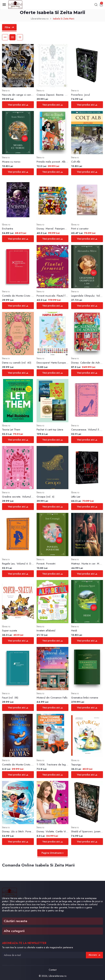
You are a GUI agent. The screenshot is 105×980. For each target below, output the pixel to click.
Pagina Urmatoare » (53, 853)
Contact (53, 970)
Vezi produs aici (18, 105)
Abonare (94, 955)
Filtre (9, 27)
